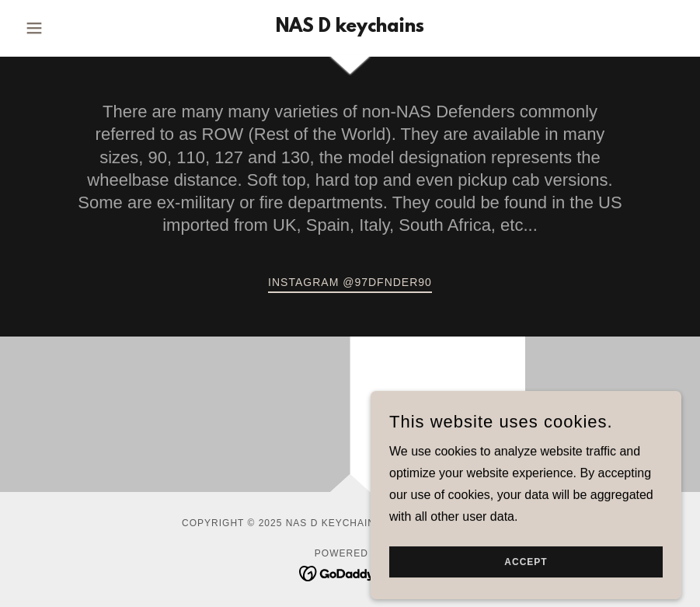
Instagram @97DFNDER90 (350, 282)
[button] (68, 28)
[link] (350, 28)
